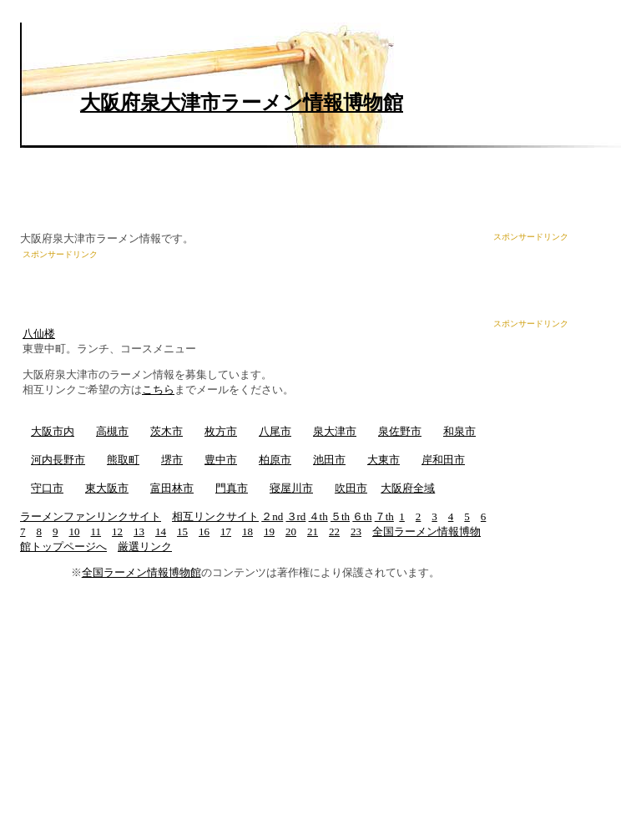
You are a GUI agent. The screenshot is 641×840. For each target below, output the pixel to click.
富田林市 (172, 488)
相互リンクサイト (215, 516)
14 (161, 531)
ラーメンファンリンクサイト (91, 516)
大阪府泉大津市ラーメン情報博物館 (242, 103)
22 (334, 531)
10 (75, 531)
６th (362, 516)
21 (313, 531)
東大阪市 (107, 488)
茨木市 (167, 431)
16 (204, 531)
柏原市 (275, 460)
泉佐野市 (400, 431)
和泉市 (459, 431)
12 (117, 531)
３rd (296, 516)
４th (318, 516)
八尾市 (275, 431)
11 (96, 531)
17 (226, 531)
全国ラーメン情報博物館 (141, 572)
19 (269, 531)
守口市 (47, 488)
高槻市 (112, 431)
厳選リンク (145, 547)
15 (182, 531)
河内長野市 (58, 460)
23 (356, 531)
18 (247, 531)
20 (291, 531)
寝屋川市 (291, 488)
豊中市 (221, 460)
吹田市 (351, 488)
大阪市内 (53, 431)
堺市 (172, 460)
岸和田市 (443, 460)
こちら (158, 390)
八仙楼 (39, 334)
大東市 (384, 460)
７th (384, 516)
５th (340, 516)
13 (139, 531)
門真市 (232, 488)
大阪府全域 (408, 488)
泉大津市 (335, 431)
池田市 (329, 460)
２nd (272, 516)
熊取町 (123, 460)
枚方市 (221, 431)
